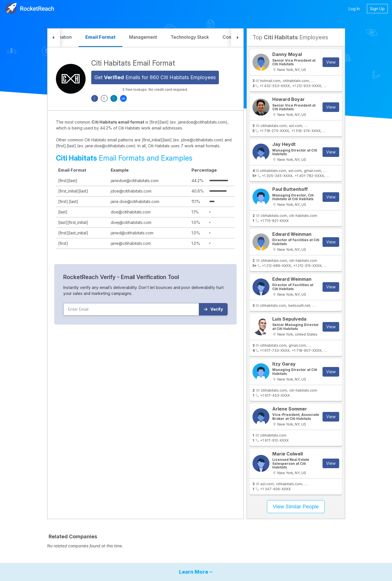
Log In (354, 9)
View (331, 62)
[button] (54, 38)
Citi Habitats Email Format (133, 63)
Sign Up (377, 9)
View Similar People (296, 507)
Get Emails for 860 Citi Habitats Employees (155, 77)
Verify (213, 309)
